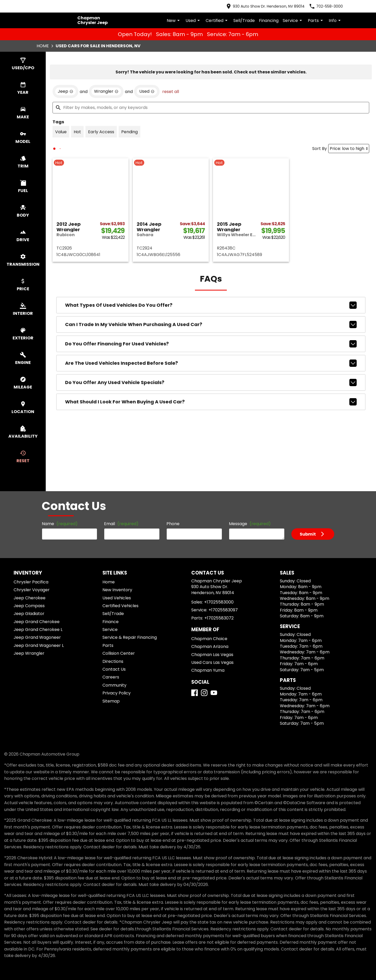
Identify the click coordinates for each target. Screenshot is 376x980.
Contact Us (114, 669)
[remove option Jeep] (65, 124)
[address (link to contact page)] (265, 6)
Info (335, 21)
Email (121, 524)
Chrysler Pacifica (31, 582)
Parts (316, 21)
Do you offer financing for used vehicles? (211, 376)
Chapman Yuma (208, 670)
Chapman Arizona (210, 646)
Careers (111, 677)
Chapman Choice (209, 639)
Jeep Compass (29, 606)
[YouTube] (214, 693)
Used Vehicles (117, 598)
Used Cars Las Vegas (212, 662)
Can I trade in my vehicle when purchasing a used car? (211, 357)
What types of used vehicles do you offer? (211, 337)
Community (114, 685)
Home (43, 46)
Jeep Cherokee (30, 598)
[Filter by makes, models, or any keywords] (211, 140)
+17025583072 (219, 618)
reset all (171, 124)
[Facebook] (195, 693)
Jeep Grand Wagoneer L (39, 645)
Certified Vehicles (120, 606)
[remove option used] (147, 124)
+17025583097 (223, 610)
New (174, 21)
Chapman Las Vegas (212, 655)
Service (293, 21)
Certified (217, 21)
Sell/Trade (244, 21)
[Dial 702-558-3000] (326, 6)
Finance (111, 622)
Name (60, 524)
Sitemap (111, 701)
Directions (113, 661)
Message (250, 524)
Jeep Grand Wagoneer (37, 637)
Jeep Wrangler (29, 653)
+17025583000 (219, 602)
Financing (269, 21)
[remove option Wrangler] (106, 124)
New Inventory (117, 590)
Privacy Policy (117, 693)
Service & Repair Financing (130, 637)
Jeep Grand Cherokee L (38, 630)
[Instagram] (204, 693)
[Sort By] (349, 181)
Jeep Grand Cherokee (37, 622)
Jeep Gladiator (29, 614)
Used (193, 21)
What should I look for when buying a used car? (211, 434)
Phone (173, 524)
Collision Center (119, 653)
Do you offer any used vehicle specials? (211, 415)
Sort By (320, 181)
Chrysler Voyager (32, 590)
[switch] (23, 64)
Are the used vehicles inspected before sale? (211, 395)
